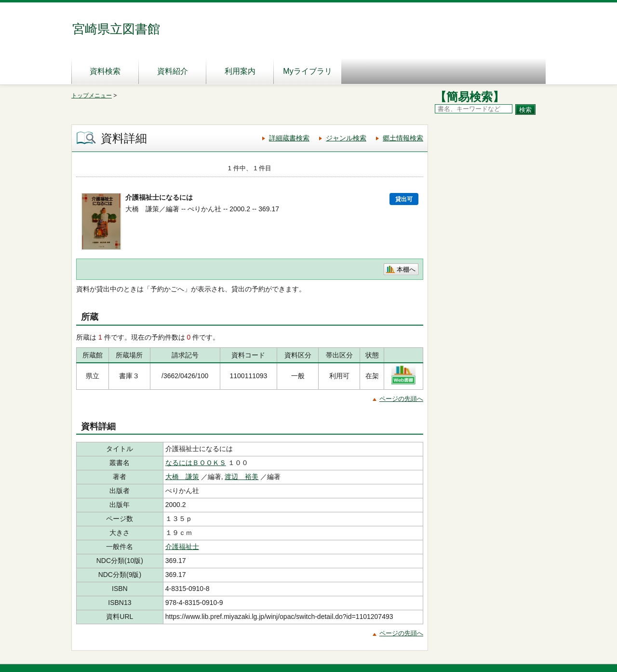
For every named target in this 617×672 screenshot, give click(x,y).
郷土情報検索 (403, 138)
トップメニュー (92, 96)
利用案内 (240, 71)
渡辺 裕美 (241, 477)
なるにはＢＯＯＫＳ (196, 463)
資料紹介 (173, 71)
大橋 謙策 (182, 477)
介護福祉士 (182, 547)
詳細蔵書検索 (289, 138)
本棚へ (406, 269)
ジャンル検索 (346, 138)
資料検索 (105, 71)
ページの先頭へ (401, 399)
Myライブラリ (307, 71)
